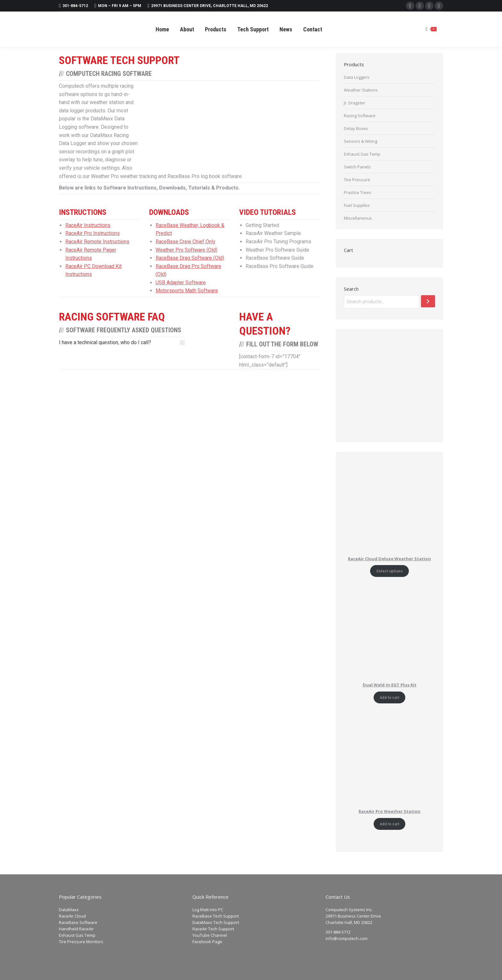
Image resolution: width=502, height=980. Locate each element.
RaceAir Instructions (88, 225)
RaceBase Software (78, 922)
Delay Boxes (356, 128)
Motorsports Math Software (187, 291)
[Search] (428, 301)
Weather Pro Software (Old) (186, 250)
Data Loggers (357, 77)
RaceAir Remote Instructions (97, 242)
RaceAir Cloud (72, 916)
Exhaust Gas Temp (362, 154)
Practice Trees (358, 192)
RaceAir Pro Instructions (93, 233)
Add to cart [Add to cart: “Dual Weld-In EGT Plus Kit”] (389, 697)
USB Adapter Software (181, 283)
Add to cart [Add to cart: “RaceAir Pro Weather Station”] (389, 824)
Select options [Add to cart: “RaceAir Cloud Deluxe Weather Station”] (389, 571)
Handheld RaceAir (76, 929)
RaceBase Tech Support (216, 916)
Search (351, 289)
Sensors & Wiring (360, 141)
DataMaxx (69, 910)
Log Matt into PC (208, 910)
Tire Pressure (357, 180)
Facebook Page (207, 942)
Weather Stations (361, 90)
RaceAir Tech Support (213, 929)
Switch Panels (357, 167)
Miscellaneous (358, 218)
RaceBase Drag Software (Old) (190, 258)
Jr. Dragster (355, 103)
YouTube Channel (210, 935)
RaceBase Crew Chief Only (186, 242)
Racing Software (360, 116)
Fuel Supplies (357, 205)
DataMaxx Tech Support (216, 922)
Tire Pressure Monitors (81, 942)
